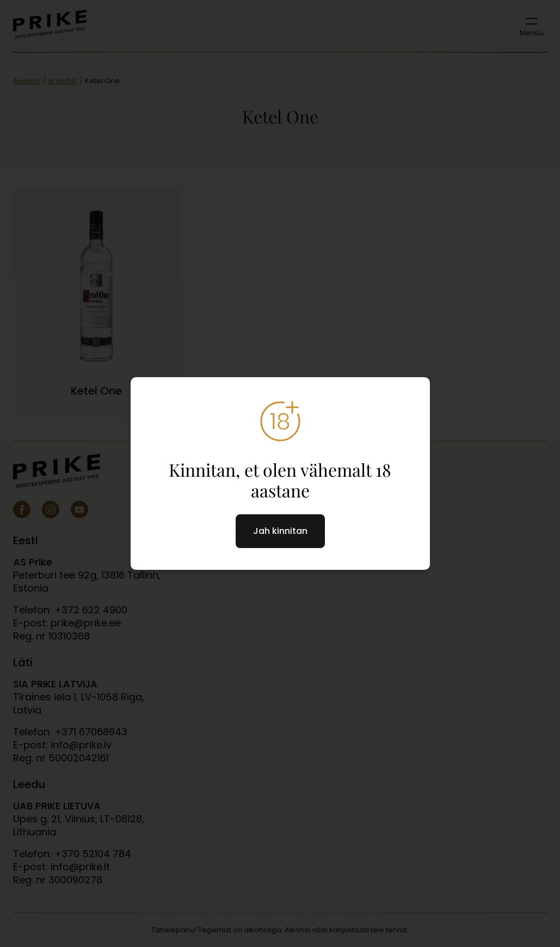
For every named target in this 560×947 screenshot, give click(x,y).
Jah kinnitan (280, 531)
